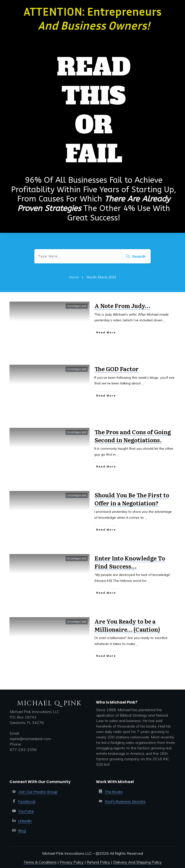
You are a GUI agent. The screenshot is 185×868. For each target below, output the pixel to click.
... (165, 320)
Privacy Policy (72, 862)
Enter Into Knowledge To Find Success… (130, 562)
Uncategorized (77, 306)
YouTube (26, 811)
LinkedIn (25, 821)
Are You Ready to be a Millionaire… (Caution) (127, 625)
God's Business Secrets (125, 801)
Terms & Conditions (40, 862)
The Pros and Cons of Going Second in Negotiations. (133, 436)
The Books (114, 792)
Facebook (27, 801)
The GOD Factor (117, 369)
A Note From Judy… (122, 306)
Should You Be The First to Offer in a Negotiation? (132, 499)
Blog (22, 831)
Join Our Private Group (38, 792)
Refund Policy (98, 862)
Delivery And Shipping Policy (138, 862)
